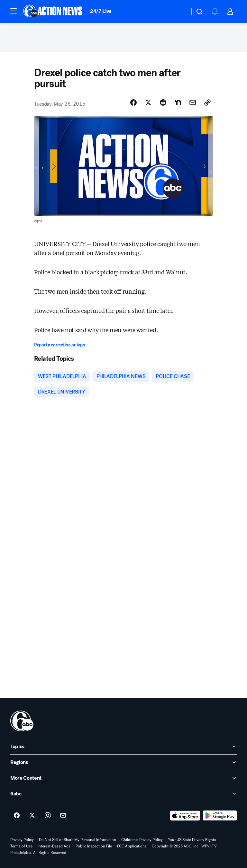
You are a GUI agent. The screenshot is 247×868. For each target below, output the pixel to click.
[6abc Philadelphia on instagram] (48, 816)
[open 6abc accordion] (123, 794)
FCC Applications (132, 846)
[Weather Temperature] (180, 12)
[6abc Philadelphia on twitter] (32, 816)
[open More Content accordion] (123, 778)
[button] (14, 11)
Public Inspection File (94, 846)
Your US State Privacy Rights (192, 840)
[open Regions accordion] (123, 762)
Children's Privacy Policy (142, 840)
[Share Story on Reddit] (163, 102)
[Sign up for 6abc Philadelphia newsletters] (63, 816)
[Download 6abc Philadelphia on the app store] (185, 816)
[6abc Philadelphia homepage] (53, 12)
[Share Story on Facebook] (133, 102)
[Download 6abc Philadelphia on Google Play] (220, 816)
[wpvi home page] (22, 721)
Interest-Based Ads (54, 846)
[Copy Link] (207, 102)
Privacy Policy (22, 840)
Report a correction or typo (59, 345)
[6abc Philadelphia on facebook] (17, 816)
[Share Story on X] (148, 102)
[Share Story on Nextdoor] (178, 102)
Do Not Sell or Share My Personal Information (78, 840)
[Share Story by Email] (193, 102)
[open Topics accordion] (123, 747)
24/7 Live (101, 11)
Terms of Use (21, 846)
